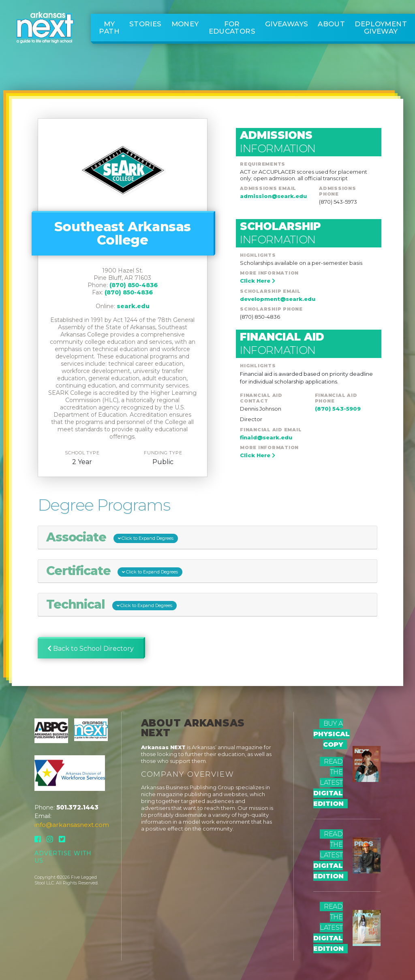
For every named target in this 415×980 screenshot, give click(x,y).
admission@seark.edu (273, 196)
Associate (112, 537)
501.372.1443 (77, 807)
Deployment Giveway (381, 28)
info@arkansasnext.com (72, 825)
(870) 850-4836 (134, 285)
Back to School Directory (91, 649)
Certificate (114, 571)
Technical (112, 605)
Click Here (258, 281)
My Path (109, 28)
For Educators (232, 28)
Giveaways (287, 24)
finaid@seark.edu (266, 437)
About (331, 24)
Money (185, 24)
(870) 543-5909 (338, 409)
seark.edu (133, 306)
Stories (145, 24)
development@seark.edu (278, 299)
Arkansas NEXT (163, 747)
